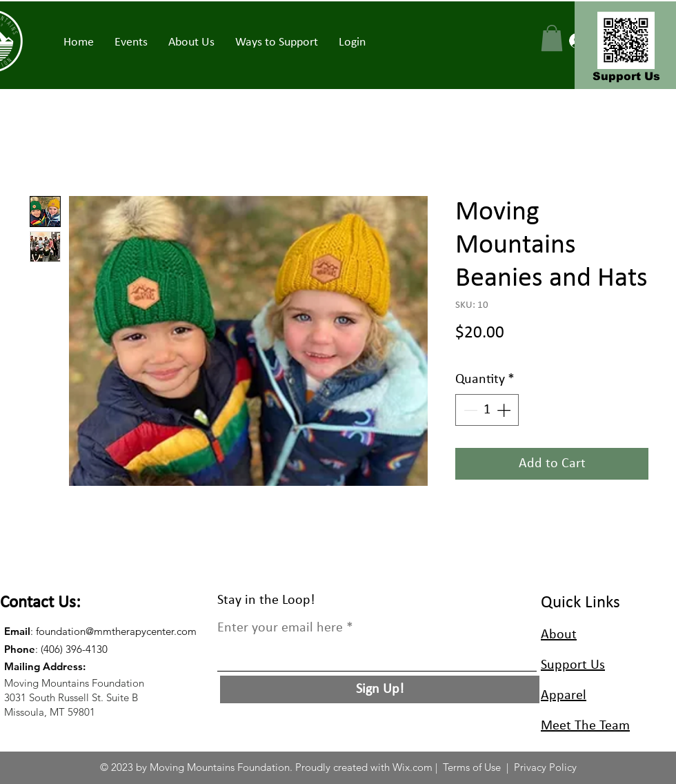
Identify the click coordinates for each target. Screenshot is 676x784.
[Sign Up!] (380, 689)
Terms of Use (472, 767)
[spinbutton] (487, 410)
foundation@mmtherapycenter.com (116, 631)
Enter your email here (280, 628)
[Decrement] (469, 410)
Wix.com (412, 767)
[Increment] (505, 410)
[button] (131, 43)
